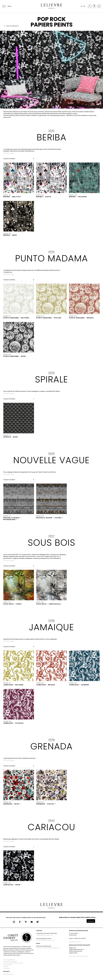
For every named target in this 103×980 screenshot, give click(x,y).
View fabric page (9, 153)
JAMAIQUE (51, 627)
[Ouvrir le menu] (7, 6)
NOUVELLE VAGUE (51, 460)
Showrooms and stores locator (79, 956)
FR (82, 6)
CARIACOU (51, 827)
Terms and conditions (10, 961)
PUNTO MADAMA (52, 258)
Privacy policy (8, 965)
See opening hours (75, 942)
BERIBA (51, 137)
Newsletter (7, 968)
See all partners (8, 974)
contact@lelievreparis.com (45, 935)
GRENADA (51, 746)
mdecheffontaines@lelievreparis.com (48, 948)
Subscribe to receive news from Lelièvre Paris (77, 917)
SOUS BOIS (52, 543)
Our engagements (9, 960)
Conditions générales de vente (13, 963)
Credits (6, 966)
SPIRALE (52, 379)
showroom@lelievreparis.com (46, 940)
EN (84, 6)
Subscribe (91, 921)
